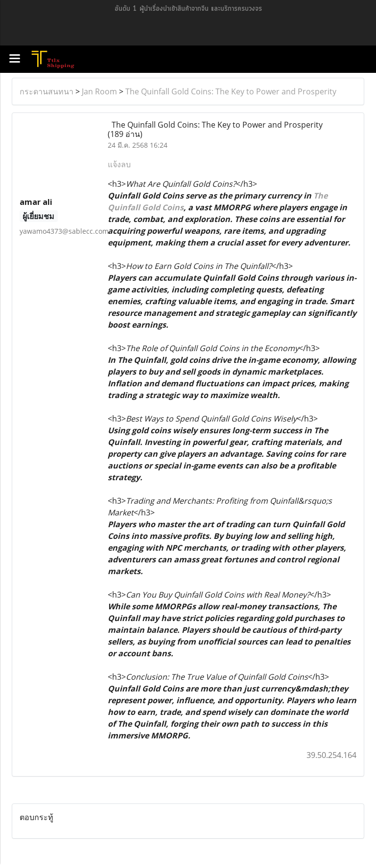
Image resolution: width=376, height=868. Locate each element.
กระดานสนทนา (47, 91)
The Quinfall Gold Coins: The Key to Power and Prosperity (231, 91)
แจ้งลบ (119, 164)
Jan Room (99, 91)
